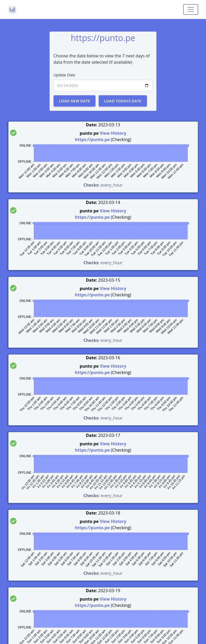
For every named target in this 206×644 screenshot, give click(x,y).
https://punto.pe (92, 139)
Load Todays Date (123, 101)
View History (113, 133)
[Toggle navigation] (191, 9)
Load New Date (75, 101)
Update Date (64, 75)
